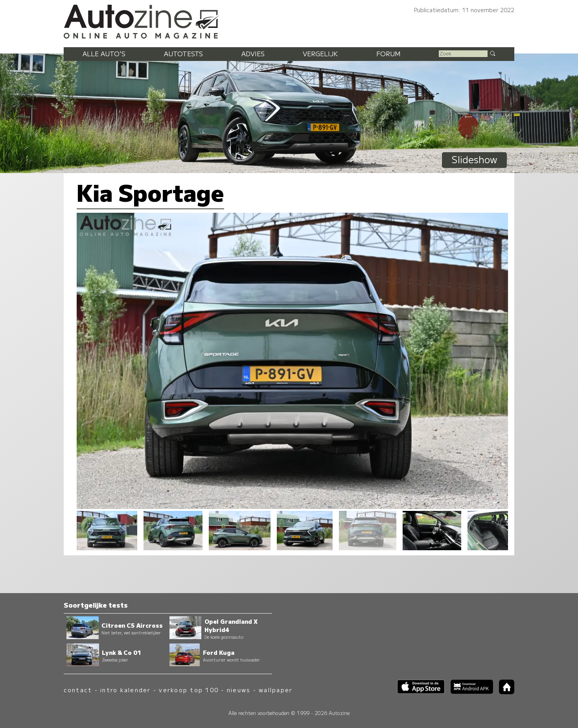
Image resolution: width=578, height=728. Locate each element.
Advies (253, 53)
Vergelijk (320, 53)
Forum (388, 53)
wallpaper (276, 690)
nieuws (239, 690)
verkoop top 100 (189, 690)
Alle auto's (104, 53)
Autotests (183, 53)
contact (78, 690)
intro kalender (125, 690)
